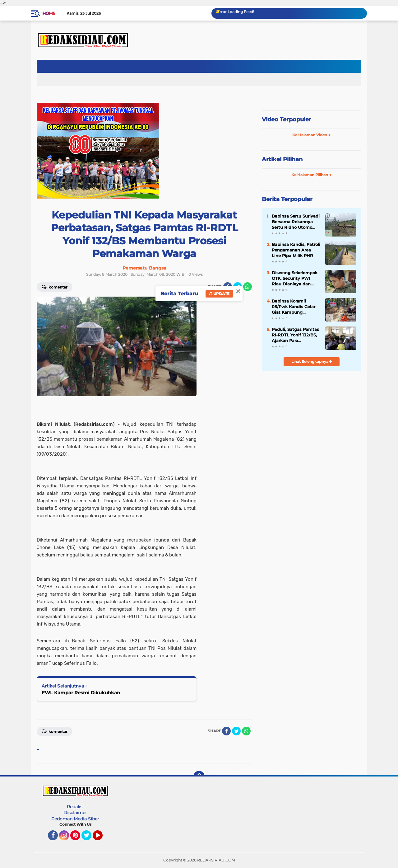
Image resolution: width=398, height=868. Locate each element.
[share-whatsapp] (248, 287)
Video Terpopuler (287, 120)
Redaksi (75, 807)
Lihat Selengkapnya (312, 361)
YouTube (102, 838)
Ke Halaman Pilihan (312, 175)
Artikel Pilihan (282, 159)
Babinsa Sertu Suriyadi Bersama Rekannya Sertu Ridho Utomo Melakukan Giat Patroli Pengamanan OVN (296, 222)
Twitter (89, 838)
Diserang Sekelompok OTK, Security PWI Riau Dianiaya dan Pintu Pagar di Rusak (295, 279)
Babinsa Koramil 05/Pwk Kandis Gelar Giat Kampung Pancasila (294, 307)
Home (49, 13)
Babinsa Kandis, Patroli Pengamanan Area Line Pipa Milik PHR (296, 250)
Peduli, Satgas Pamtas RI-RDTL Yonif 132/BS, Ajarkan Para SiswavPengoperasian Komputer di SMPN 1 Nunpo (295, 335)
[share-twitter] (236, 731)
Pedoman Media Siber (75, 819)
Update (219, 294)
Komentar (55, 287)
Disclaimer (75, 813)
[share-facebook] (226, 731)
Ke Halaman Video (312, 135)
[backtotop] (199, 777)
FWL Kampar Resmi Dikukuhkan (81, 693)
